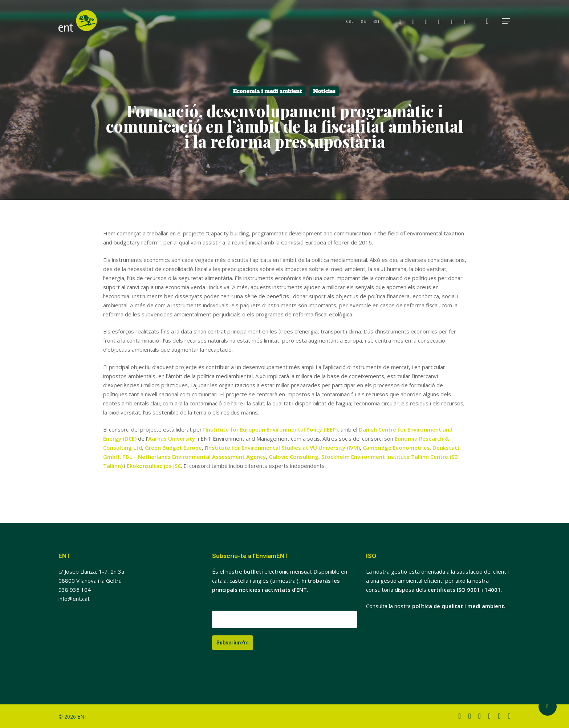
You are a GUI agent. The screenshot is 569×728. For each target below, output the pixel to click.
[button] (506, 21)
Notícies (324, 91)
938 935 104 (75, 590)
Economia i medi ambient (267, 91)
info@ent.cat (74, 599)
